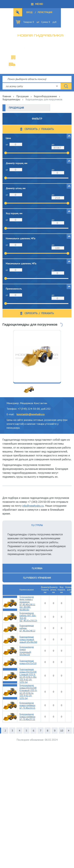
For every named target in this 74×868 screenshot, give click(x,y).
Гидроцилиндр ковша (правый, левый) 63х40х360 (28, 639)
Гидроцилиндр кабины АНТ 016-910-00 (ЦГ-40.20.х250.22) (28, 617)
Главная (7, 96)
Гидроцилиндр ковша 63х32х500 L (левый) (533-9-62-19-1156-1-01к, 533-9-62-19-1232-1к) (28, 676)
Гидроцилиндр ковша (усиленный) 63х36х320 (27, 651)
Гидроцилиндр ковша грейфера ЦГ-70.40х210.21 (27, 705)
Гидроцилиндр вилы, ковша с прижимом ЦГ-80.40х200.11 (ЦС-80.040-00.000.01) (27, 603)
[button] (37, 4)
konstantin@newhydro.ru (31, 414)
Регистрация (45, 12)
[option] (37, 356)
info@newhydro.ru (33, 506)
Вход (29, 12)
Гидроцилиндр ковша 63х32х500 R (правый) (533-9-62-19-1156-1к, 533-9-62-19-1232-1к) (28, 692)
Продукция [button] (16, 108)
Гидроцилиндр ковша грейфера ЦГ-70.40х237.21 (27, 717)
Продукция (22, 96)
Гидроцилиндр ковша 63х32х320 (28, 662)
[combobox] (32, 86)
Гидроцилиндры (11, 99)
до (53, 144)
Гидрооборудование (45, 96)
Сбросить (31, 129)
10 (62, 731)
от (7, 145)
